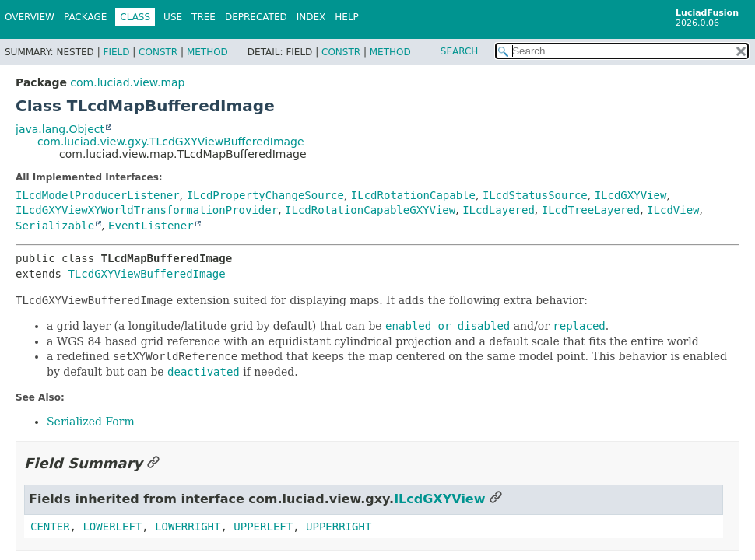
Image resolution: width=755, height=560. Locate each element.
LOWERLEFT (112, 527)
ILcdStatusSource (535, 195)
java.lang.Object (60, 129)
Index (311, 17)
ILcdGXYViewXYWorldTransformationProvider (147, 210)
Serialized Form (91, 422)
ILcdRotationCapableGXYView (370, 210)
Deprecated (256, 17)
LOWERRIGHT (188, 527)
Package (85, 17)
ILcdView (673, 210)
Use (173, 17)
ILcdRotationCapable (413, 195)
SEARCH (460, 51)
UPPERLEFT (263, 527)
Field (116, 52)
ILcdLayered (499, 210)
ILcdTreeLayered (591, 210)
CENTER (50, 527)
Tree (204, 17)
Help (347, 17)
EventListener (151, 226)
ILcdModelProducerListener (98, 195)
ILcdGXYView (631, 195)
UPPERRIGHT (339, 527)
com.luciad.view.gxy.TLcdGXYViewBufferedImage (171, 142)
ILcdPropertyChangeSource (265, 195)
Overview (30, 17)
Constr (158, 52)
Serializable (55, 226)
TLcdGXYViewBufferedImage (146, 274)
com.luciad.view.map (127, 82)
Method (207, 52)
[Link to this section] (153, 463)
